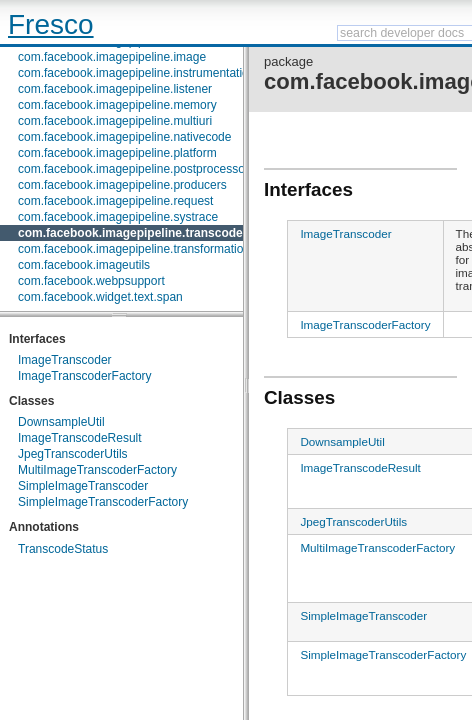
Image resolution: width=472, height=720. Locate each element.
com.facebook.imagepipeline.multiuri (115, 121)
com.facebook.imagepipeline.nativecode (124, 137)
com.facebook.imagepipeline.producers (122, 185)
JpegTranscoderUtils (73, 454)
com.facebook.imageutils (84, 265)
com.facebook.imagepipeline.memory (117, 105)
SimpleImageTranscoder (83, 486)
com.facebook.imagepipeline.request (115, 201)
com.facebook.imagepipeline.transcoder (132, 233)
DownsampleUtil (61, 422)
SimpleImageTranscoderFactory (103, 502)
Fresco (51, 24)
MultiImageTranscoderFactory (97, 470)
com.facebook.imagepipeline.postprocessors (136, 169)
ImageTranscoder (65, 360)
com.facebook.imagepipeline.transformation (134, 249)
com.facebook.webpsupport (91, 281)
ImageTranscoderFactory (85, 376)
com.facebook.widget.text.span (100, 297)
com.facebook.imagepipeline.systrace (118, 217)
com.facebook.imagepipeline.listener (115, 89)
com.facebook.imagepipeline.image (112, 57)
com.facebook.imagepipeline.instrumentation (136, 73)
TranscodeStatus (63, 549)
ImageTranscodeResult (80, 438)
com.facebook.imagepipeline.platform (117, 153)
